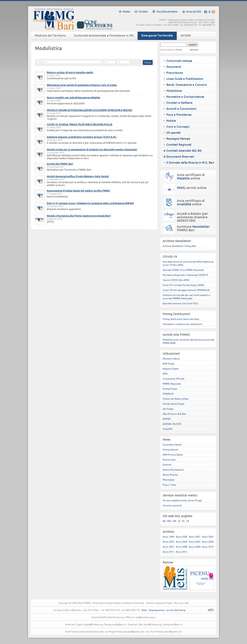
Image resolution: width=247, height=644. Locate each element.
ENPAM (167, 419)
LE (179, 521)
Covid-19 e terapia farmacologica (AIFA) (184, 285)
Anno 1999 (168, 537)
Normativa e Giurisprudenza (185, 97)
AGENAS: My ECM (172, 424)
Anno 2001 (195, 537)
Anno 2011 (168, 552)
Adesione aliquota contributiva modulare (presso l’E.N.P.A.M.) (82, 137)
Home (126, 12)
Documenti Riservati (180, 157)
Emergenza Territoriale (157, 35)
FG (183, 521)
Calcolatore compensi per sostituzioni (182, 324)
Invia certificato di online (191, 177)
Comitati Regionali (179, 145)
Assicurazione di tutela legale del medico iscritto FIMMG (78, 191)
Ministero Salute (171, 359)
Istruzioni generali (172, 505)
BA (164, 521)
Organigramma (157, 610)
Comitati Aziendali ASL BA (184, 151)
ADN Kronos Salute (173, 455)
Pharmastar (169, 480)
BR (175, 521)
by (177, 50)
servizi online (192, 188)
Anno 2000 (182, 537)
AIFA (165, 374)
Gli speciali (173, 133)
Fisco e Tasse (169, 485)
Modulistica (174, 91)
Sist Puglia (168, 409)
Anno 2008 (182, 547)
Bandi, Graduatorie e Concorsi (187, 85)
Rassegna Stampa (178, 139)
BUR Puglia (168, 364)
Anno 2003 (168, 542)
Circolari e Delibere (179, 103)
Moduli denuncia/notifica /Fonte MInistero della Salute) (78, 176)
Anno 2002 (208, 537)
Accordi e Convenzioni (181, 109)
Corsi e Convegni (178, 127)
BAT (170, 521)
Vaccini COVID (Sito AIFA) (176, 280)
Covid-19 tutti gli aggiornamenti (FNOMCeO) (186, 290)
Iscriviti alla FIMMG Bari (60, 164)
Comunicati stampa (179, 61)
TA (188, 521)
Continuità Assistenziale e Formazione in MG (104, 35)
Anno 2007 (168, 547)
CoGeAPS (167, 429)
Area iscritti (194, 12)
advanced (194, 50)
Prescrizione (175, 73)
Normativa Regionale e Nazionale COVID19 (185, 275)
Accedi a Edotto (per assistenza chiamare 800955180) (192, 217)
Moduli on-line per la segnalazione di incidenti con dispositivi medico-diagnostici (92, 150)
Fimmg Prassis (170, 389)
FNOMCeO (168, 394)
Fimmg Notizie (170, 450)
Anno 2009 (195, 547)
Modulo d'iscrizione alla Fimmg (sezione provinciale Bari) (79, 216)
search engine (166, 50)
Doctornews (169, 460)
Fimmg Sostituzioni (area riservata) (181, 319)
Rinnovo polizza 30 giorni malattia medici (70, 72)
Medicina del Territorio (50, 35)
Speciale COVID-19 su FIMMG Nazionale (183, 270)
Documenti (174, 67)
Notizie (171, 121)
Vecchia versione (167, 12)
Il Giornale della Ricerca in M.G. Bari (190, 163)
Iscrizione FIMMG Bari (193, 228)
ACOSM (186, 35)
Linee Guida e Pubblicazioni (185, 79)
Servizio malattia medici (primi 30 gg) (182, 500)
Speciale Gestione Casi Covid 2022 (181, 303)
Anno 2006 (208, 542)
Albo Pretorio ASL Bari (174, 414)
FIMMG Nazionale (172, 384)
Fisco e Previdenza (179, 115)
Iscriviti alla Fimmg (176, 610)
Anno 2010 (208, 547)
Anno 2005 (195, 542)
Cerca (148, 62)
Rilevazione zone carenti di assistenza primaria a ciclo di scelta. (82, 85)
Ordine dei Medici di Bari (176, 399)
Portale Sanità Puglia (173, 404)
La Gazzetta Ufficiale (174, 379)
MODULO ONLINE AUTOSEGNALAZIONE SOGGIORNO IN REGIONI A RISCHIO (89, 110)
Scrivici (143, 12)
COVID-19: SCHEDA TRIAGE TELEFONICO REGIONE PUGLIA (80, 124)
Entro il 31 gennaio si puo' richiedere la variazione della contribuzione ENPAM (90, 203)
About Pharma (170, 475)
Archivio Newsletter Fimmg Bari (179, 246)
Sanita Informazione (173, 470)
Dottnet (167, 465)
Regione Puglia (171, 369)
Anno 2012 (182, 552)
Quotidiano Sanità (172, 445)
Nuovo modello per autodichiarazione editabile (73, 98)
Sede (144, 610)
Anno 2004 (182, 542)
